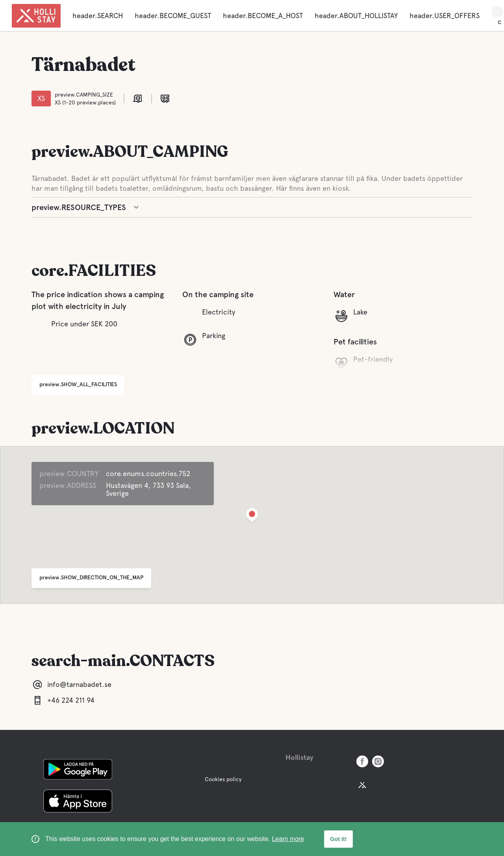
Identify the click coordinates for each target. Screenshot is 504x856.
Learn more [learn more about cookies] (288, 839)
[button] (252, 516)
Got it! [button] (338, 839)
